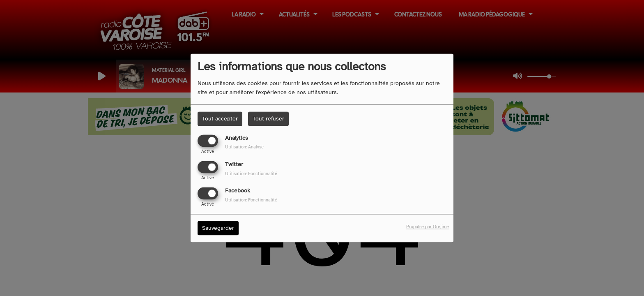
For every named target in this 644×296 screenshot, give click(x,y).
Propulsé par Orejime (428, 227)
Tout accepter (220, 119)
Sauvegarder (218, 228)
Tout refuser (268, 119)
